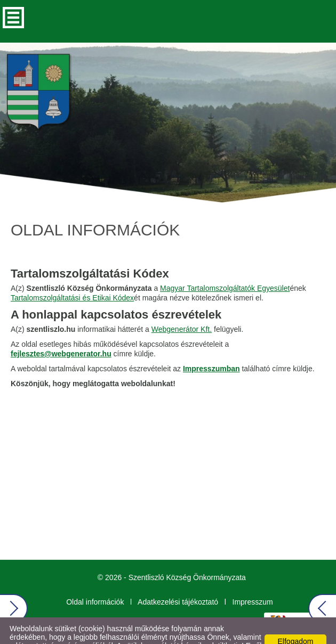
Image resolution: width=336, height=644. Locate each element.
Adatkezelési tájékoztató (178, 581)
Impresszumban (211, 347)
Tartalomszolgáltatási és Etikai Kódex (72, 276)
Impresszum (253, 581)
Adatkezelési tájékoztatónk (166, 633)
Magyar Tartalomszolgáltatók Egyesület (225, 267)
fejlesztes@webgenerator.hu (61, 332)
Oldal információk (95, 581)
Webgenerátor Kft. (182, 308)
